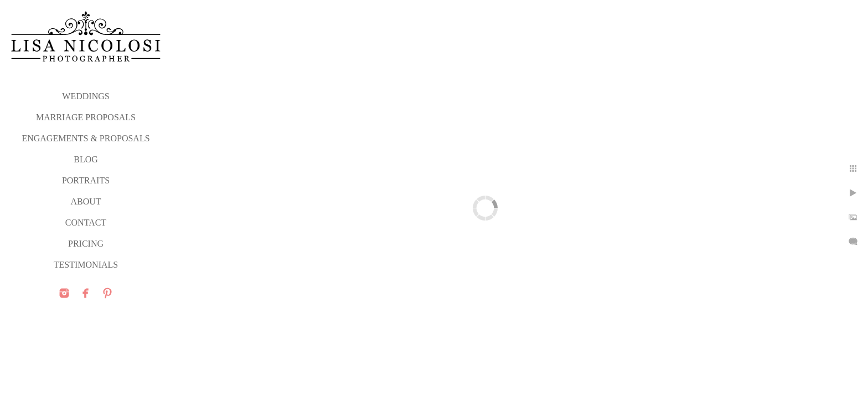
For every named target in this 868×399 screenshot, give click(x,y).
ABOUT (86, 201)
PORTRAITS (86, 180)
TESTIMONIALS (86, 265)
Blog (86, 159)
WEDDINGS (86, 96)
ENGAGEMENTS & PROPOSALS (86, 138)
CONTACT (86, 222)
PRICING (86, 244)
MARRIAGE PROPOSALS (86, 117)
